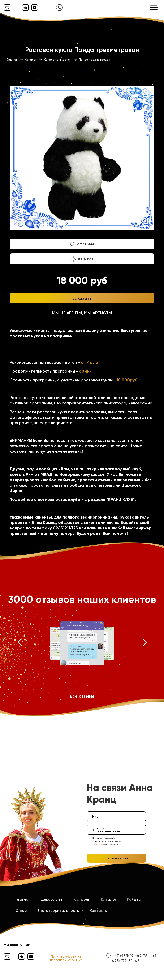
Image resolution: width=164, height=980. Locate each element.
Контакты (99, 910)
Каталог (109, 899)
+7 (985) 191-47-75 (131, 956)
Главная (23, 899)
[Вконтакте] (25, 8)
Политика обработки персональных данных (66, 958)
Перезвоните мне (116, 858)
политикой (98, 844)
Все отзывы (82, 696)
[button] (19, 643)
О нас (21, 910)
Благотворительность (58, 910)
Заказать (82, 298)
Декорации (52, 899)
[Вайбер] (7, 8)
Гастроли (81, 899)
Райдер (134, 899)
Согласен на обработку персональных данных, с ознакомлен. (106, 841)
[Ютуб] (35, 8)
